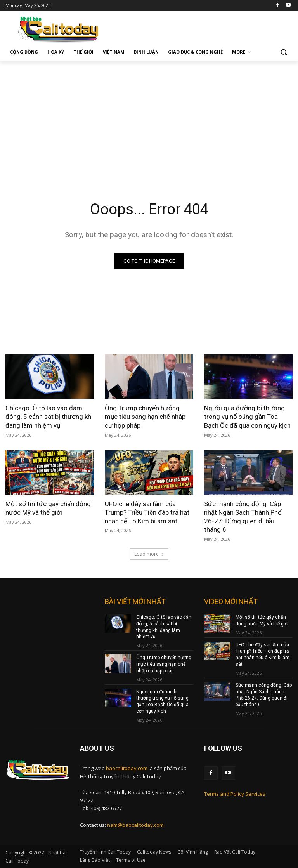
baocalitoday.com (127, 768)
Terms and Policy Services (235, 794)
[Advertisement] (149, 120)
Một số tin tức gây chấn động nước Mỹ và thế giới (48, 508)
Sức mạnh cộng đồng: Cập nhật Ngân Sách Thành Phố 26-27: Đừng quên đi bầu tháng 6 (243, 517)
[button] (283, 52)
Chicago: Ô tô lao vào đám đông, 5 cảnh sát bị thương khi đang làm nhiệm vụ (49, 417)
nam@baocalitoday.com (135, 825)
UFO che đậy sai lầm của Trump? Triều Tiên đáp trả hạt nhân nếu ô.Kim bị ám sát (147, 512)
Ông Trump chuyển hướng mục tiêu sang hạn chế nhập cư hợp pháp (145, 417)
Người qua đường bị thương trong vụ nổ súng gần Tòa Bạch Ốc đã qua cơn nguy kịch (247, 417)
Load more (149, 554)
